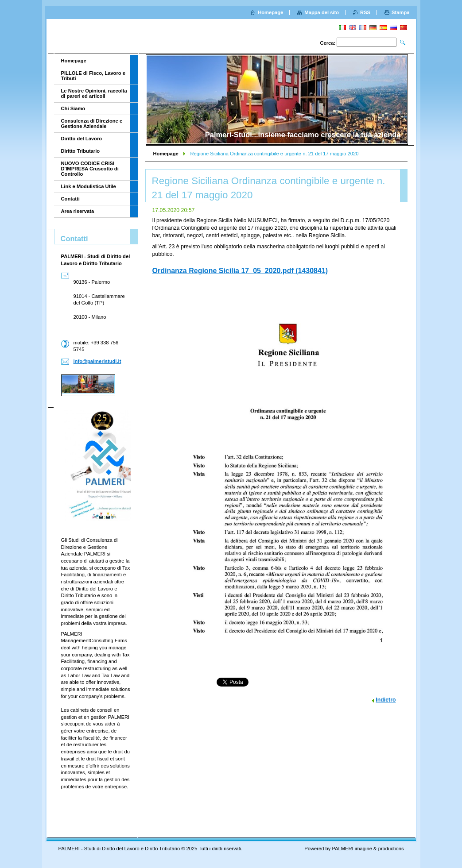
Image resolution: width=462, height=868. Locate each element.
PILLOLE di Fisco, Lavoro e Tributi (93, 76)
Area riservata (78, 211)
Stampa (400, 12)
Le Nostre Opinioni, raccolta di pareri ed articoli (94, 93)
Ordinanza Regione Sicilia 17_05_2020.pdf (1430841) (240, 271)
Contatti (70, 199)
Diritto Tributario (81, 151)
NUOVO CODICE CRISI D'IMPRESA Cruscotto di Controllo (90, 169)
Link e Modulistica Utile (89, 186)
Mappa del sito (322, 12)
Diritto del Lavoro (82, 139)
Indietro (386, 700)
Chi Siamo (73, 108)
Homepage (166, 154)
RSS (365, 12)
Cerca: (328, 43)
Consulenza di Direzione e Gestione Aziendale (92, 123)
